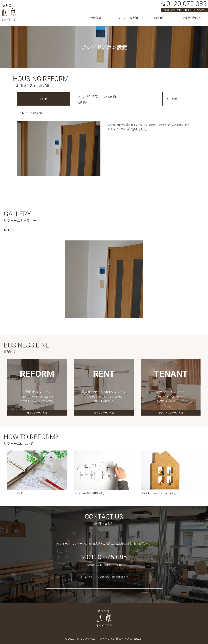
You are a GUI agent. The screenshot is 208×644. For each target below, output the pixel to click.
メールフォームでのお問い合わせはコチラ (104, 577)
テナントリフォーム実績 (171, 413)
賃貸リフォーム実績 (104, 413)
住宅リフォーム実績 (37, 413)
